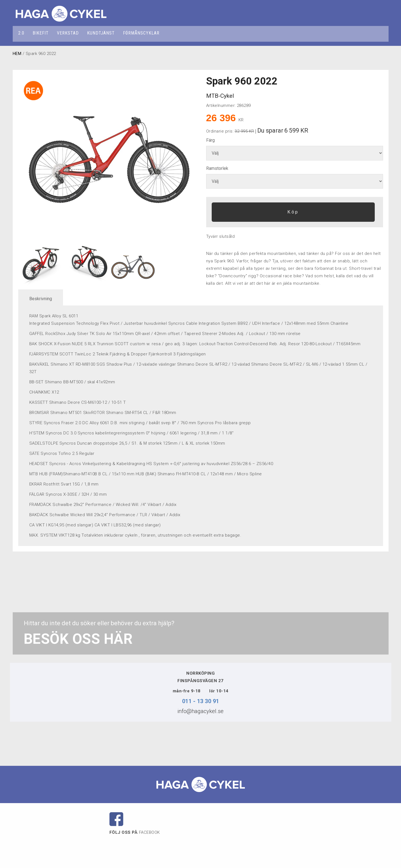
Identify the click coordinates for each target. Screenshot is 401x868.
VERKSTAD (68, 33)
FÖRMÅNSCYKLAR (141, 33)
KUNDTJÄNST (101, 33)
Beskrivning (41, 299)
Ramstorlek (217, 168)
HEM (17, 54)
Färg (210, 140)
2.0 (21, 33)
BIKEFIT (41, 33)
